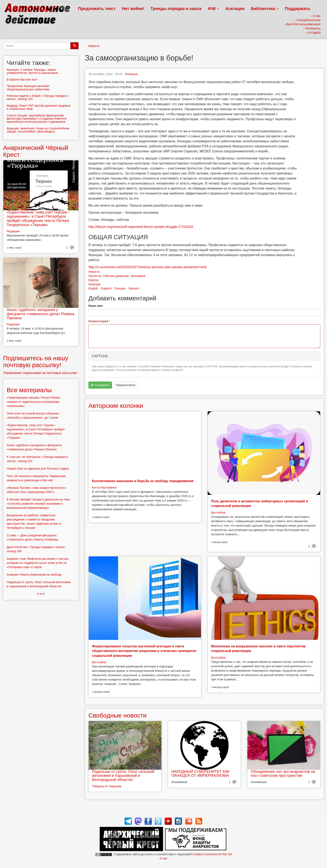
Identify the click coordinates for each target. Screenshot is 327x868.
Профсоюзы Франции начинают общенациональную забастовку (28, 88)
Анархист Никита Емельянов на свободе (34, 575)
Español (106, 288)
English (93, 288)
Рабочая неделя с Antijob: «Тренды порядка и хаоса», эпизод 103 (38, 97)
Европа (93, 280)
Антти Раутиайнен (104, 488)
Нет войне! (133, 9)
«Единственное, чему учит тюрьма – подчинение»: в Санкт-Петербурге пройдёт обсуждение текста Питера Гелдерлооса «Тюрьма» (38, 218)
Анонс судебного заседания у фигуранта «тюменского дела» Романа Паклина (40, 314)
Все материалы (29, 390)
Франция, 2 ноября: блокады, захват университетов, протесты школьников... (33, 71)
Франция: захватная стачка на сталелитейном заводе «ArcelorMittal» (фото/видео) (38, 130)
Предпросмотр (125, 385)
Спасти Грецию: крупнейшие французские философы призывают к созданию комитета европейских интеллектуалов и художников (37, 119)
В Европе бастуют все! (22, 80)
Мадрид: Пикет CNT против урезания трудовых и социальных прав (39, 107)
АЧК (213, 9)
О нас (163, 858)
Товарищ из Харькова (107, 786)
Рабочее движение (116, 276)
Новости (94, 46)
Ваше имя (96, 306)
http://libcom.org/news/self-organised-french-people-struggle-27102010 (141, 227)
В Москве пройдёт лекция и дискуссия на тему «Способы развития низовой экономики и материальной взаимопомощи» (38, 504)
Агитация (235, 9)
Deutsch (134, 288)
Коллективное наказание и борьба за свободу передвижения (143, 481)
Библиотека (265, 9)
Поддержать (298, 9)
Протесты (95, 276)
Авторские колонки (116, 406)
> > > (41, 594)
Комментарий (99, 321)
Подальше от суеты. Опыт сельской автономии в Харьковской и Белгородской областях (123, 776)
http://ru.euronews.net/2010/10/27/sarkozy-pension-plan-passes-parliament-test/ (148, 267)
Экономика (138, 276)
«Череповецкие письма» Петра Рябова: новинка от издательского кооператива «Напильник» (34, 402)
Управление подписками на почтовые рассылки (40, 373)
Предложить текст (97, 9)
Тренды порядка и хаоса (176, 9)
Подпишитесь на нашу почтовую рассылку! (36, 361)
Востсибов (218, 513)
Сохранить (100, 385)
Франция (94, 284)
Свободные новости (118, 715)
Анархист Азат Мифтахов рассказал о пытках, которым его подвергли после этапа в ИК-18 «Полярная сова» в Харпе (38, 563)
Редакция (131, 74)
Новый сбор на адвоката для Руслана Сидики (38, 469)
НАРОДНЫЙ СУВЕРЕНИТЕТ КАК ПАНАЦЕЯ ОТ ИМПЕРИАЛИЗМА (201, 774)
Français (120, 288)
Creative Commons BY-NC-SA (212, 854)
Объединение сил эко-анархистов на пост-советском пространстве (283, 774)
